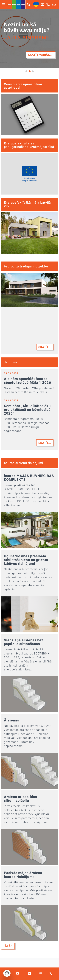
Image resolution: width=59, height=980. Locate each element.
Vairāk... (46, 60)
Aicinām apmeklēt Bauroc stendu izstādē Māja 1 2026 (28, 381)
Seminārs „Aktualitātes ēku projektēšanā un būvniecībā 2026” (27, 410)
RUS (54, 5)
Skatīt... (45, 347)
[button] (26, 71)
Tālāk (8, 946)
